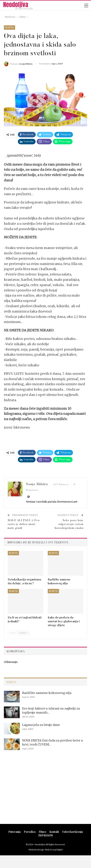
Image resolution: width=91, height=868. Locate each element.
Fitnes (42, 832)
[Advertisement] (45, 792)
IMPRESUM (46, 835)
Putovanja (14, 832)
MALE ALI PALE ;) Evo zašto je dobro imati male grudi (24, 524)
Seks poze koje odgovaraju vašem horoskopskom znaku (69, 524)
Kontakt (54, 832)
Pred (12, 633)
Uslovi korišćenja (73, 832)
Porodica (30, 832)
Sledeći (23, 633)
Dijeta (9, 28)
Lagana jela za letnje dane (41, 725)
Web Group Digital (54, 850)
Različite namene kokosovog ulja (47, 693)
